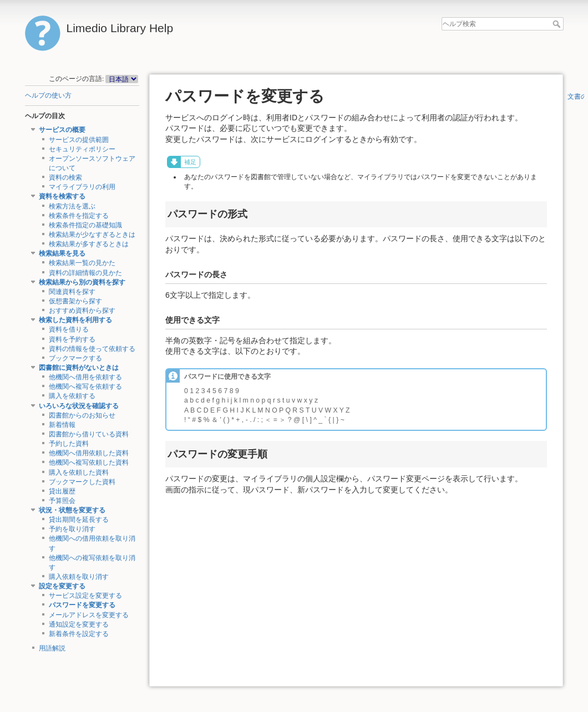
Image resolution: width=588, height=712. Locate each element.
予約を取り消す (72, 529)
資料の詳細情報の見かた (85, 273)
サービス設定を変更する (85, 596)
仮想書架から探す (75, 301)
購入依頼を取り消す (79, 577)
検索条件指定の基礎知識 (85, 225)
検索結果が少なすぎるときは (92, 235)
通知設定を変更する (79, 624)
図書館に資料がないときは (79, 368)
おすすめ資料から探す (82, 311)
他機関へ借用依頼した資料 (89, 453)
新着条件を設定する (79, 634)
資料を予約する (72, 339)
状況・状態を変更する (72, 510)
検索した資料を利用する (75, 320)
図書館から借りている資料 (89, 434)
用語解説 (52, 648)
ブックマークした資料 (82, 482)
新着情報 (62, 425)
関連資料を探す (72, 292)
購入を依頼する (72, 396)
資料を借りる (69, 329)
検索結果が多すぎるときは (89, 244)
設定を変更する (62, 586)
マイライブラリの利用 (82, 187)
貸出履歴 (62, 491)
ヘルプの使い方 (48, 95)
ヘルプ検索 (558, 24)
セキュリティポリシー (82, 149)
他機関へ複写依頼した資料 (89, 462)
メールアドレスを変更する (89, 615)
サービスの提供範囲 (79, 140)
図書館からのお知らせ (82, 415)
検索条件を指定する (79, 216)
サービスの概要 (62, 130)
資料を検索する (62, 196)
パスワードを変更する (82, 605)
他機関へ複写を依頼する (85, 386)
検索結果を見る (62, 253)
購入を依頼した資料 (79, 472)
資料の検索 (65, 177)
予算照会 (62, 501)
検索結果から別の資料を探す (82, 282)
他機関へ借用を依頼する (85, 377)
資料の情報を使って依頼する (92, 349)
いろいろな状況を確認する (79, 406)
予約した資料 (69, 444)
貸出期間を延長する (79, 520)
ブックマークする (75, 358)
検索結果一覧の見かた (82, 263)
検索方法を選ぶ (72, 206)
